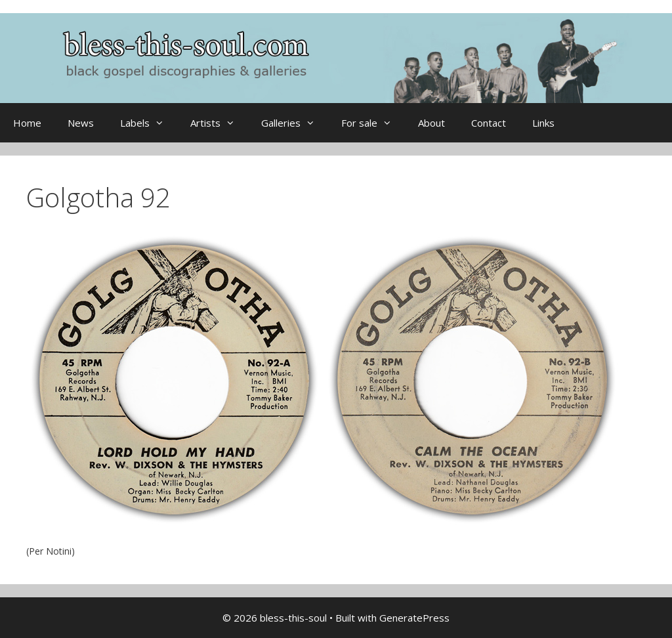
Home (27, 123)
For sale (373, 123)
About (431, 123)
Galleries (295, 123)
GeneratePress (414, 618)
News (81, 123)
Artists (219, 123)
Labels (149, 123)
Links (543, 123)
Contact (489, 123)
